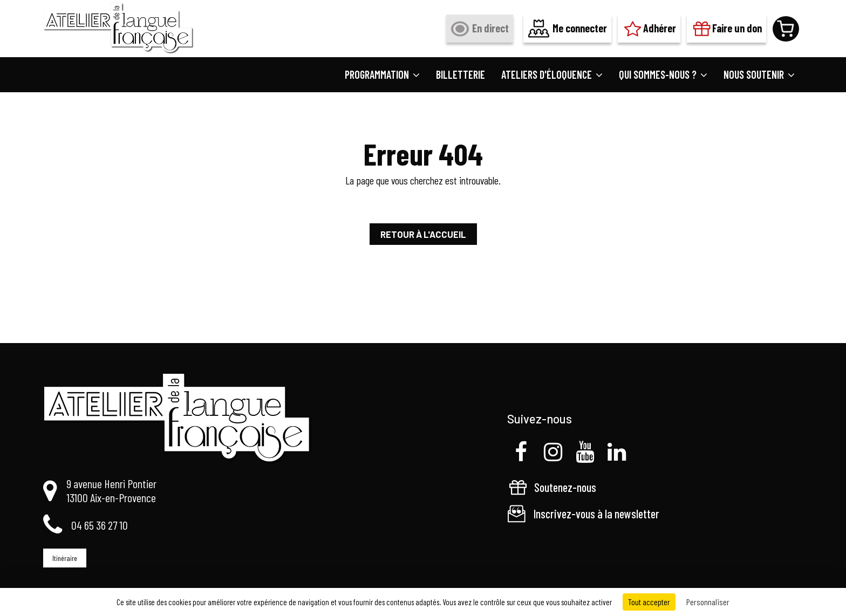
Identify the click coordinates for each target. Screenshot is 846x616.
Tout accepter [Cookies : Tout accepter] (649, 602)
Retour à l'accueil (423, 234)
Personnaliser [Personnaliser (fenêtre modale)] (708, 602)
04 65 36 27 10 (100, 525)
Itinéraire (65, 558)
